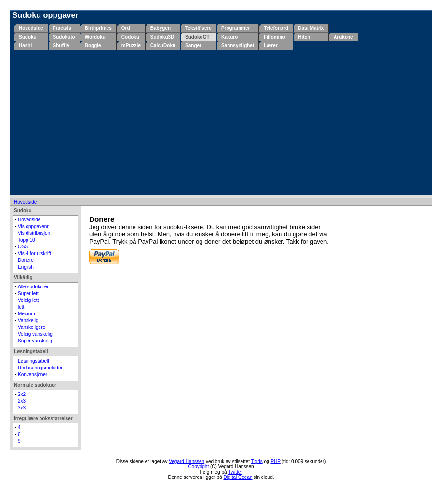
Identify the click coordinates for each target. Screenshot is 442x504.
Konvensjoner (33, 375)
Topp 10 (27, 240)
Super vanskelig (35, 341)
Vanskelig (28, 320)
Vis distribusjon (34, 233)
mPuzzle (131, 46)
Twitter (235, 472)
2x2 (22, 394)
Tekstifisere (198, 28)
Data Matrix (311, 28)
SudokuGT (197, 37)
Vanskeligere (32, 327)
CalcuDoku (163, 46)
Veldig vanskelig (35, 334)
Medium (27, 314)
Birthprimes (98, 28)
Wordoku (95, 37)
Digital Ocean (238, 477)
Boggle (93, 46)
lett (21, 307)
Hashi (25, 46)
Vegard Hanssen (187, 461)
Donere (26, 260)
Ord (126, 28)
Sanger (193, 46)
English (26, 267)
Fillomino (274, 37)
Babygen (161, 28)
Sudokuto (64, 37)
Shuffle (61, 46)
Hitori (304, 37)
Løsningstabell (33, 361)
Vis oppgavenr (33, 226)
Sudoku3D (162, 37)
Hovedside (31, 28)
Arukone (343, 37)
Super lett (28, 293)
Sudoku (28, 37)
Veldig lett (28, 300)
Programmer (235, 28)
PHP (275, 461)
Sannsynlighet (238, 46)
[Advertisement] (223, 123)
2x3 (22, 401)
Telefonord (276, 28)
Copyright (198, 467)
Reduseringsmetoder (40, 368)
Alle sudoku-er (33, 287)
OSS (23, 247)
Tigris (257, 461)
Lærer (270, 46)
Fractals (62, 28)
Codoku (130, 37)
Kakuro (229, 37)
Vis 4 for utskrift (34, 253)
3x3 (22, 408)
